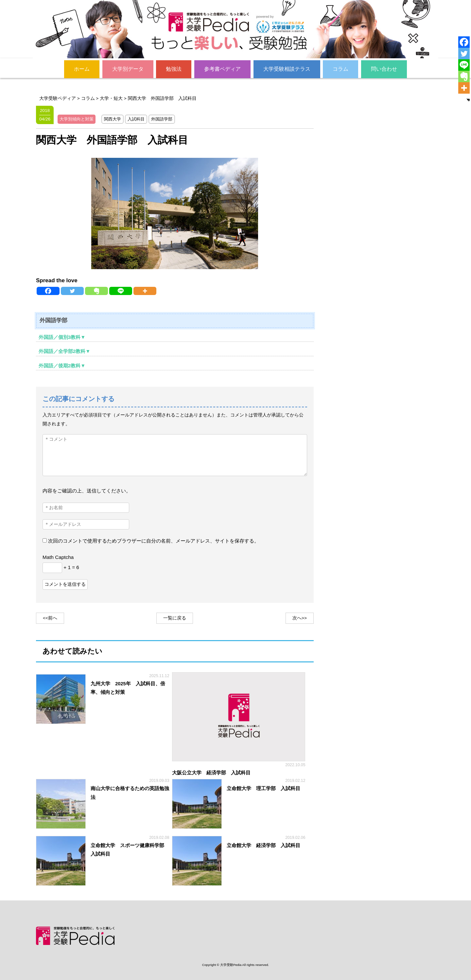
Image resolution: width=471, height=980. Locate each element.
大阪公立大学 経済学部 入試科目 (211, 772)
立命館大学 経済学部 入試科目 (263, 845)
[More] (145, 291)
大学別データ (128, 69)
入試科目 (136, 119)
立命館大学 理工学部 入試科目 (263, 788)
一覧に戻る (175, 618)
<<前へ (50, 618)
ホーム (82, 69)
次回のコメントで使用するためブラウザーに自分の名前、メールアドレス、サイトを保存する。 (154, 540)
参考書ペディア (222, 69)
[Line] (121, 291)
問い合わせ (384, 69)
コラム (340, 69)
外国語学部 (162, 119)
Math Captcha (58, 557)
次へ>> (300, 618)
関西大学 (113, 119)
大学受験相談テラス (287, 69)
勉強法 (174, 69)
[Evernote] (96, 291)
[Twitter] (72, 291)
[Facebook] (48, 291)
